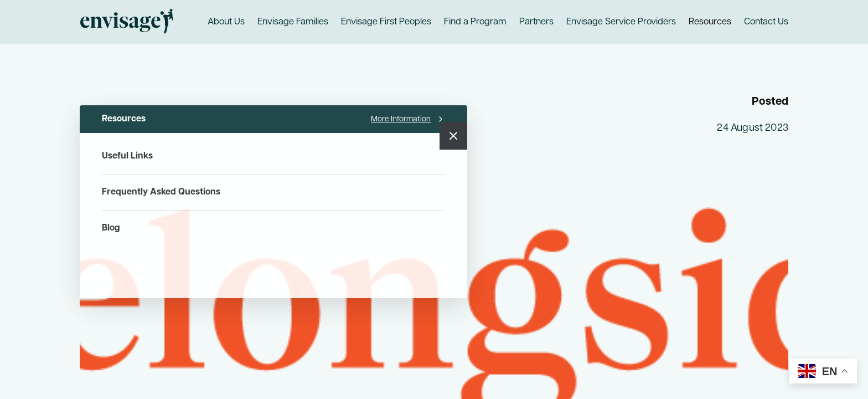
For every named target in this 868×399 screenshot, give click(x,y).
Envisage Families (293, 22)
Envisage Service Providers (621, 22)
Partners (536, 22)
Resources (710, 22)
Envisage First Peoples (386, 22)
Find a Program (475, 22)
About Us (226, 22)
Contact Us (766, 22)
